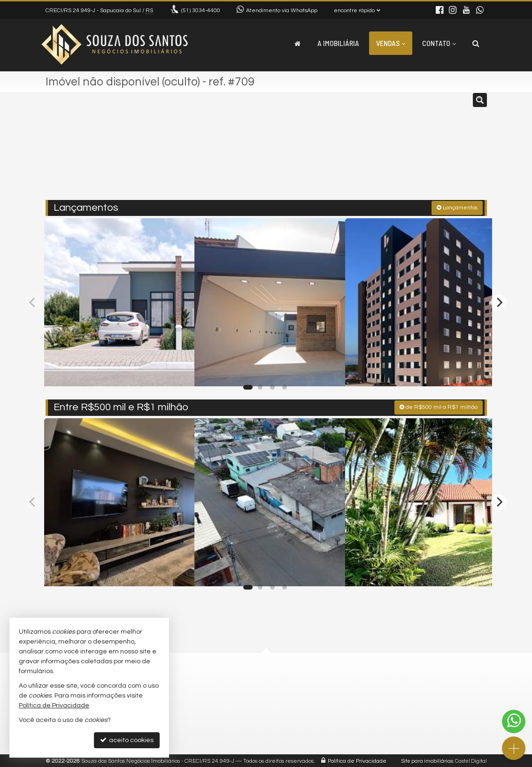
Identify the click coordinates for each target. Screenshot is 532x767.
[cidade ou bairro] (336, 150)
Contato (439, 43)
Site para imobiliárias (427, 760)
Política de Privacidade (357, 760)
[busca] (476, 43)
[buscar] (394, 150)
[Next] (499, 301)
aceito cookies (127, 740)
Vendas (391, 43)
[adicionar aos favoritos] (177, 369)
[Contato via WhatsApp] (514, 721)
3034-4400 (201, 11)
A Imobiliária (338, 43)
